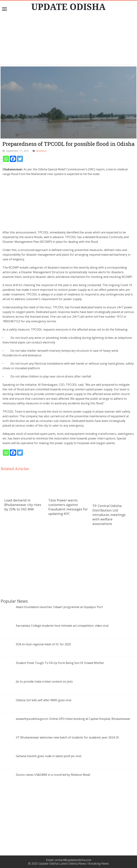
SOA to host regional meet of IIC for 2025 (43, 644)
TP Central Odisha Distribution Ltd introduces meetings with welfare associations (109, 515)
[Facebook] (13, 159)
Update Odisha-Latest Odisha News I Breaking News (74, 864)
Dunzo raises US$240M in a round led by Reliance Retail (53, 775)
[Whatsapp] (6, 159)
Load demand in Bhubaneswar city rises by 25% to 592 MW (23, 505)
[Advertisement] (68, 40)
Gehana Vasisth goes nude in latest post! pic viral (49, 756)
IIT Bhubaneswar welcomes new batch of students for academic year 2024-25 (67, 737)
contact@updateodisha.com (73, 860)
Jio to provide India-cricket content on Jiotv (44, 682)
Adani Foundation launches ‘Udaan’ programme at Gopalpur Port (59, 607)
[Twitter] (20, 159)
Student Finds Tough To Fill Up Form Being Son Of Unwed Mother (60, 663)
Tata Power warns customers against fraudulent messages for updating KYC (68, 507)
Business (41, 151)
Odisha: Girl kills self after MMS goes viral (44, 700)
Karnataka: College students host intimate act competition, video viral (62, 626)
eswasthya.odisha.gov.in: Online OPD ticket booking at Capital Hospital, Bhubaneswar (73, 719)
